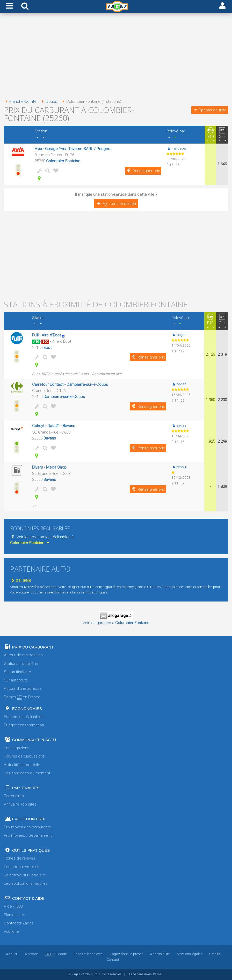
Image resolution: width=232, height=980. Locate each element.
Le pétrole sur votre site (25, 875)
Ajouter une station (116, 204)
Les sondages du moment (27, 773)
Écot (48, 348)
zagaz (179, 335)
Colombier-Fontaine (63, 161)
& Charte (56, 954)
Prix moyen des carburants (27, 827)
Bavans (50, 438)
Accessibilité (160, 954)
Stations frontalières (22, 664)
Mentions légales (189, 954)
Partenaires (14, 796)
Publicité (11, 931)
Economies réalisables (24, 717)
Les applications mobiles (26, 883)
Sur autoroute (16, 680)
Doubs (49, 102)
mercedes (177, 148)
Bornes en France (22, 697)
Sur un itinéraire (17, 672)
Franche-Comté (20, 102)
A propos (32, 954)
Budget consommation (24, 725)
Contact (113, 959)
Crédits (215, 954)
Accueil (12, 954)
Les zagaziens (17, 748)
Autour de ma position (23, 655)
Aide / (13, 906)
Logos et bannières (88, 954)
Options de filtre (210, 110)
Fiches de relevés (20, 858)
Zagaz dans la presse (126, 954)
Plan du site (14, 915)
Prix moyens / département (28, 835)
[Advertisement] (116, 57)
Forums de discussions (24, 756)
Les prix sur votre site (23, 867)
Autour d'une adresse (23, 688)
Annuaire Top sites (20, 804)
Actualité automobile (22, 765)
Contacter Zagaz (19, 923)
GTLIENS (21, 581)
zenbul (179, 467)
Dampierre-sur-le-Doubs (64, 397)
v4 (83, 974)
